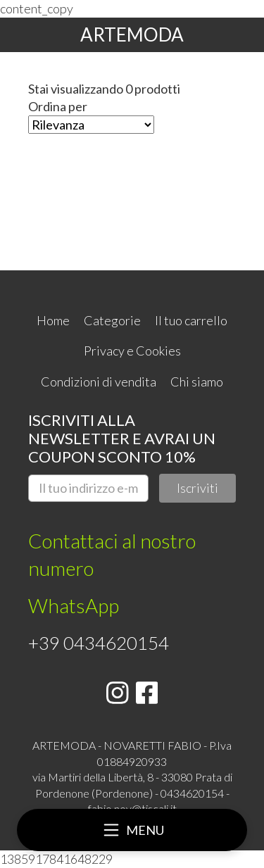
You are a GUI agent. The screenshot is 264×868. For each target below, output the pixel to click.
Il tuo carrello (191, 320)
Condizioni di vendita (99, 382)
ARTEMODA (132, 34)
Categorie (112, 320)
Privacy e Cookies (132, 351)
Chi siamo (197, 382)
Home (53, 320)
